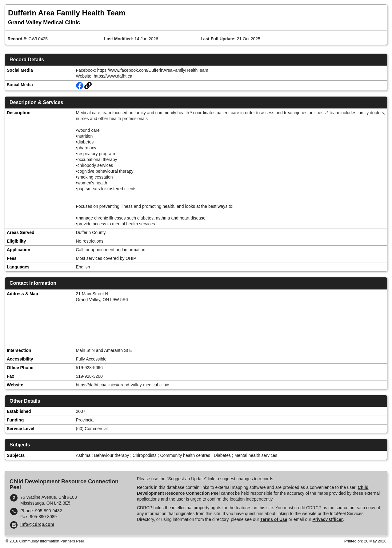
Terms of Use (274, 519)
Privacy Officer (328, 519)
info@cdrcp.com (37, 524)
